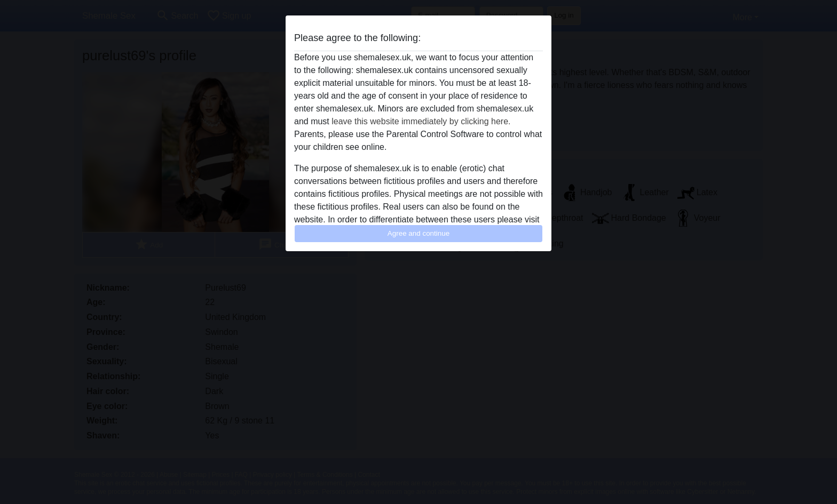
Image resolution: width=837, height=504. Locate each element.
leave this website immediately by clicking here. (421, 121)
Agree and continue (418, 233)
